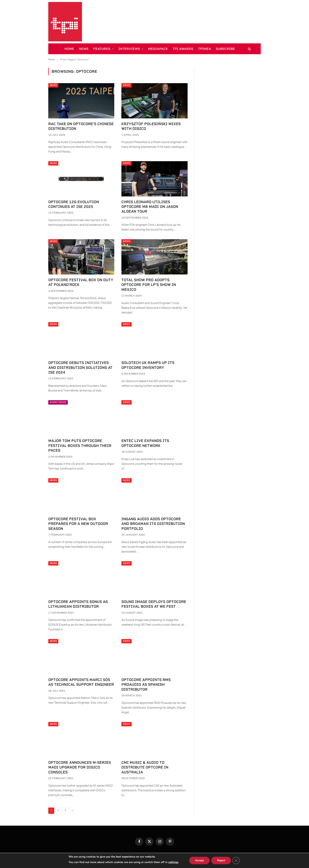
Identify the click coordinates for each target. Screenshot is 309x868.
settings (173, 862)
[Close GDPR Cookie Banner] (236, 861)
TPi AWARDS (183, 49)
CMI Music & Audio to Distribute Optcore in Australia (145, 767)
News (53, 85)
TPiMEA (205, 49)
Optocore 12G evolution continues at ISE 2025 (74, 204)
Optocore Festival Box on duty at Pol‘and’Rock (81, 282)
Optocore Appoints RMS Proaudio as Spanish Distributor (146, 685)
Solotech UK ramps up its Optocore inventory (148, 365)
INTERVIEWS (129, 49)
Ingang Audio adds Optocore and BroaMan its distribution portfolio (153, 524)
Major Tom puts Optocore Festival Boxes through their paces (80, 446)
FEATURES (102, 49)
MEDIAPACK (158, 49)
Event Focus (58, 402)
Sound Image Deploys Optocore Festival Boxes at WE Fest (154, 604)
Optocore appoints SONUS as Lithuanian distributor (78, 604)
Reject (221, 860)
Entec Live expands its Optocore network (145, 443)
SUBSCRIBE (225, 49)
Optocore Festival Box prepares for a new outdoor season (78, 524)
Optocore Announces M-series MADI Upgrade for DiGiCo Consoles (80, 767)
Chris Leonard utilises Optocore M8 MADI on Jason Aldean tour (150, 207)
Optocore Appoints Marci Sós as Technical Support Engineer (81, 682)
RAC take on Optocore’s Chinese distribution (81, 126)
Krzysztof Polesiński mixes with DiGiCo (151, 126)
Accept (199, 860)
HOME (69, 49)
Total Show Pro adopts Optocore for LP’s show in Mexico (149, 285)
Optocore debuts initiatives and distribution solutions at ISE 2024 (80, 367)
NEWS (84, 49)
